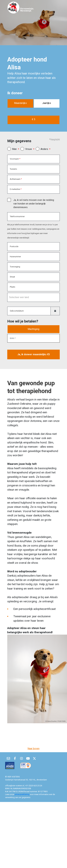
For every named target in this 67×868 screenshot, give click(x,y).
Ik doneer (15, 93)
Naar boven (33, 749)
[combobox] (33, 297)
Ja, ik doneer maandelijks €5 (34, 354)
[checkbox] (9, 200)
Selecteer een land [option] (19, 297)
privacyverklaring (22, 794)
